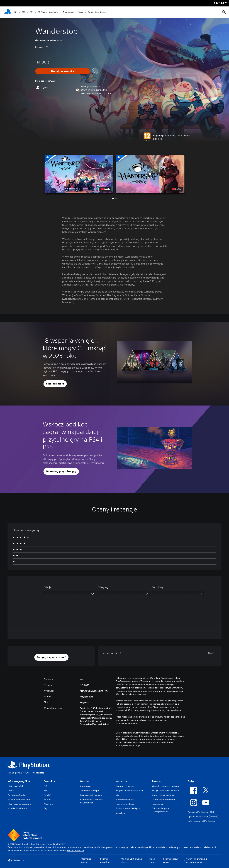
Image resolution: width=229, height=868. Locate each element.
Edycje (47, 587)
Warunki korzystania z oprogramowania (196, 860)
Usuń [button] (211, 653)
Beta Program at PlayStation (202, 821)
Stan (118, 795)
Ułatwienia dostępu (89, 790)
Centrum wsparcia (125, 786)
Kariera (11, 790)
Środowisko (85, 786)
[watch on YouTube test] (105, 189)
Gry (16, 12)
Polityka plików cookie (170, 860)
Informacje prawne (86, 860)
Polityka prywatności (106, 860)
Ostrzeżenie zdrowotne (163, 799)
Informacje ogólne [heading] (19, 781)
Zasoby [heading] (156, 781)
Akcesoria (54, 12)
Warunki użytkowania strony (132, 860)
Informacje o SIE (15, 786)
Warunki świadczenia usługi (166, 786)
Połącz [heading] (192, 781)
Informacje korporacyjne (19, 804)
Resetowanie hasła (125, 804)
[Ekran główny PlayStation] (8, 12)
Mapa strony (152, 860)
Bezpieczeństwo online (91, 795)
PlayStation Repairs (125, 799)
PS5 (24, 12)
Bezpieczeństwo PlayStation (130, 790)
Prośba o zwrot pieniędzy (128, 808)
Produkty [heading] (49, 781)
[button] (79, 174)
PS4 (32, 12)
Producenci (157, 804)
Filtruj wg (103, 587)
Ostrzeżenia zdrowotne (127, 723)
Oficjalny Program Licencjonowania (161, 810)
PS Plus (41, 12)
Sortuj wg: (158, 587)
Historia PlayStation (17, 808)
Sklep (81, 12)
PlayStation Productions (19, 799)
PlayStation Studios (17, 795)
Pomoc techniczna (97, 12)
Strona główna (15, 773)
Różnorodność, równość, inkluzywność (92, 801)
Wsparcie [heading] (121, 781)
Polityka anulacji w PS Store (165, 790)
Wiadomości (68, 12)
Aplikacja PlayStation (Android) (203, 816)
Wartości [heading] (85, 781)
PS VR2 (47, 795)
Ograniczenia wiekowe (163, 795)
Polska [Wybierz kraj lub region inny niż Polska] (16, 860)
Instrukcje (120, 813)
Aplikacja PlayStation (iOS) (201, 812)
